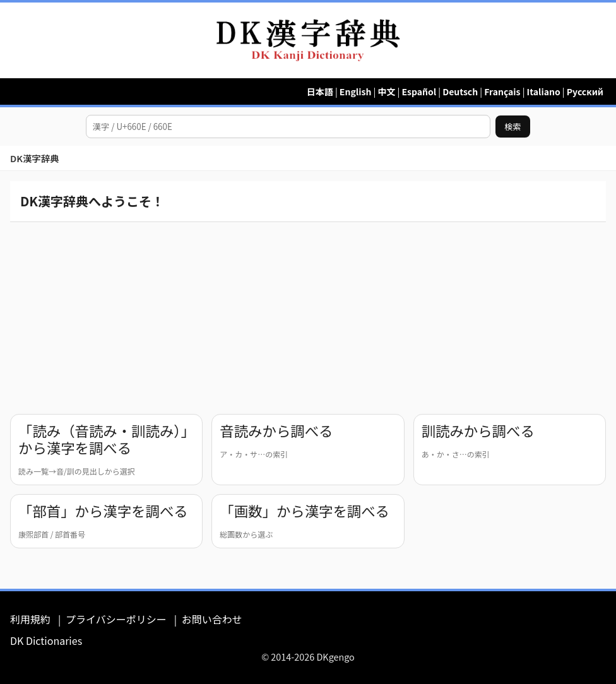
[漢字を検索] (288, 127)
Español (419, 91)
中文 (386, 91)
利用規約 (30, 619)
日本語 (320, 91)
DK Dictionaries (46, 640)
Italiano (544, 91)
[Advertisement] (308, 315)
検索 (513, 127)
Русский (585, 91)
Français (502, 91)
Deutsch (460, 91)
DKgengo (335, 657)
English (356, 91)
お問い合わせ (212, 619)
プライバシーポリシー (116, 619)
